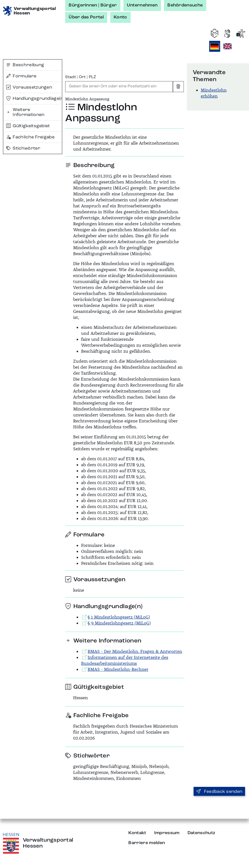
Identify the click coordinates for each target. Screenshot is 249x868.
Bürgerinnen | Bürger (93, 5)
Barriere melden (147, 843)
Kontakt (137, 833)
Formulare (21, 76)
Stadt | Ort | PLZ (81, 77)
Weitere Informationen (25, 112)
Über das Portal (86, 17)
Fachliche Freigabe (30, 137)
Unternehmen (142, 5)
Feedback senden (219, 792)
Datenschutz (201, 833)
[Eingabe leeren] (178, 87)
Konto (120, 17)
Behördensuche (185, 5)
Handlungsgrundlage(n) (34, 99)
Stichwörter (23, 148)
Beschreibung (25, 65)
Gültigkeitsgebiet (28, 126)
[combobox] (119, 87)
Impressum (167, 833)
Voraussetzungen (29, 87)
